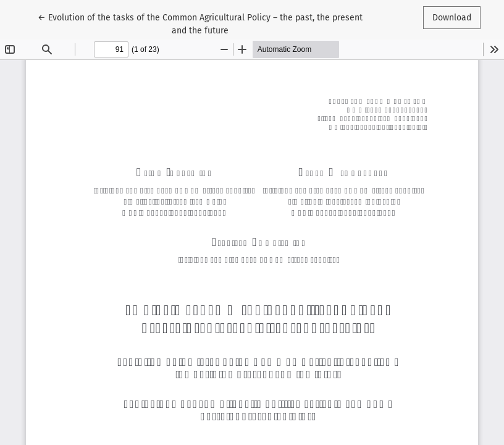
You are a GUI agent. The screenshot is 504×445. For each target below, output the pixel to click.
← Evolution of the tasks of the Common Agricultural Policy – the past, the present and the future (200, 23)
